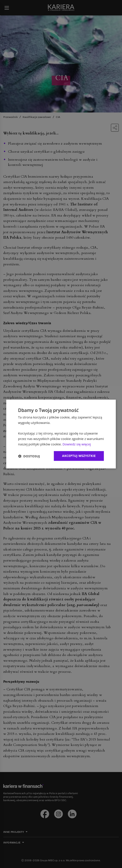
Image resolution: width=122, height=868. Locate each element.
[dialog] (61, 434)
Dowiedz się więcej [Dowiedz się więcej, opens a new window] (77, 444)
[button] (29, 456)
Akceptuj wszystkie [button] (79, 456)
